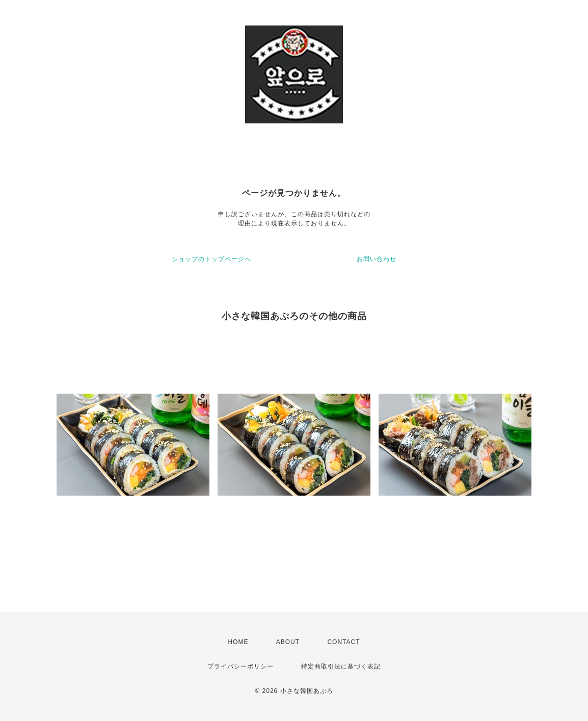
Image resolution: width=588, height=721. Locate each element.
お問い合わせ (377, 259)
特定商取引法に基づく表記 (341, 666)
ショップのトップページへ (211, 259)
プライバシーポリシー (240, 666)
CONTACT (343, 642)
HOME (238, 642)
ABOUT (288, 642)
